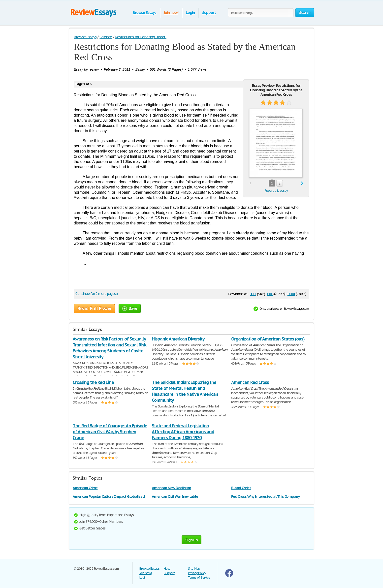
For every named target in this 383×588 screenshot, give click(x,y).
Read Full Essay (94, 309)
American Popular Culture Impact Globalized (109, 496)
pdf (270, 294)
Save (130, 308)
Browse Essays (144, 13)
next (302, 183)
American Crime (85, 488)
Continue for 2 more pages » (97, 294)
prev (250, 183)
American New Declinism (171, 488)
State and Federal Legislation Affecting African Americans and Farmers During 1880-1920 (183, 432)
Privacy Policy (197, 573)
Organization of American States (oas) (268, 339)
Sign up (191, 540)
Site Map (194, 569)
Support (209, 13)
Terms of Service (199, 577)
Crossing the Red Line (93, 382)
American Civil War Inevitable (175, 496)
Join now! (171, 13)
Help (167, 569)
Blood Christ (241, 488)
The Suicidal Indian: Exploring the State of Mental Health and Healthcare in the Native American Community (185, 391)
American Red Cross (250, 382)
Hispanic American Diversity (178, 339)
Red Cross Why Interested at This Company (265, 496)
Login (190, 13)
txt (253, 294)
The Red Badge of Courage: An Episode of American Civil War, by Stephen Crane (110, 432)
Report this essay (276, 191)
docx (291, 294)
